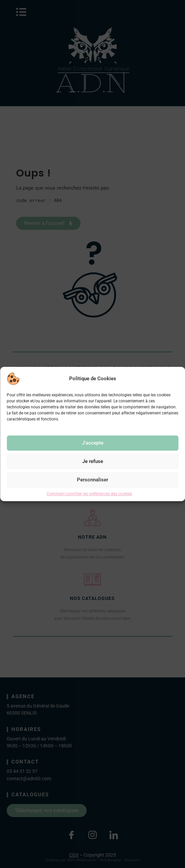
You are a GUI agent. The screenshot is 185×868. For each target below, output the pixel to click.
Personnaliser (92, 480)
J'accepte (93, 443)
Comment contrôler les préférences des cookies (89, 494)
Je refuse (93, 461)
